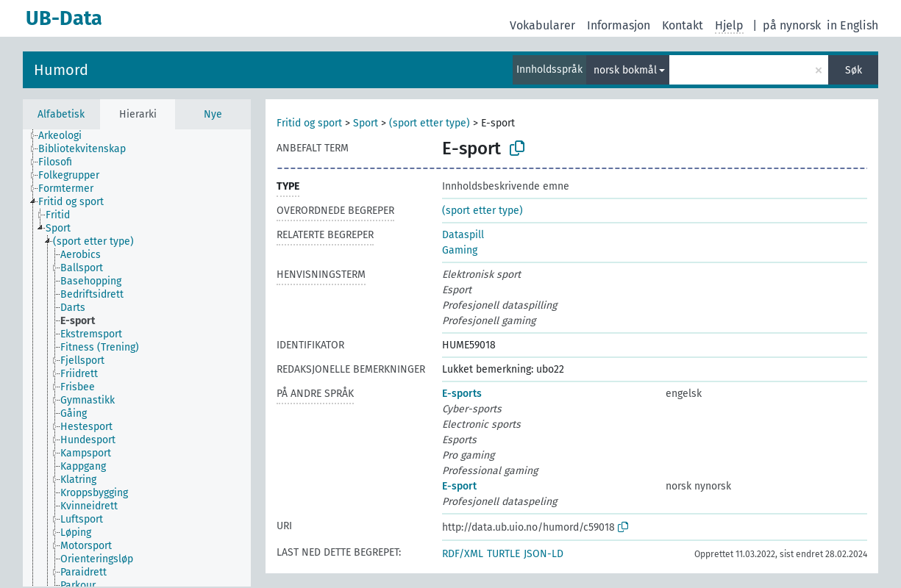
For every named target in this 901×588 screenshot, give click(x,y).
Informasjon (619, 25)
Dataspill (463, 235)
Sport (366, 123)
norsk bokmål (625, 70)
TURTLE (503, 554)
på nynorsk (792, 25)
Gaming (460, 250)
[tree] (137, 358)
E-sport (459, 486)
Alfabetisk (61, 114)
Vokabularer (542, 25)
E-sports (462, 394)
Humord (61, 70)
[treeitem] (66, 136)
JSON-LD (544, 554)
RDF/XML (463, 554)
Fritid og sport (309, 123)
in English (852, 25)
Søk (854, 70)
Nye (213, 114)
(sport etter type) (430, 123)
